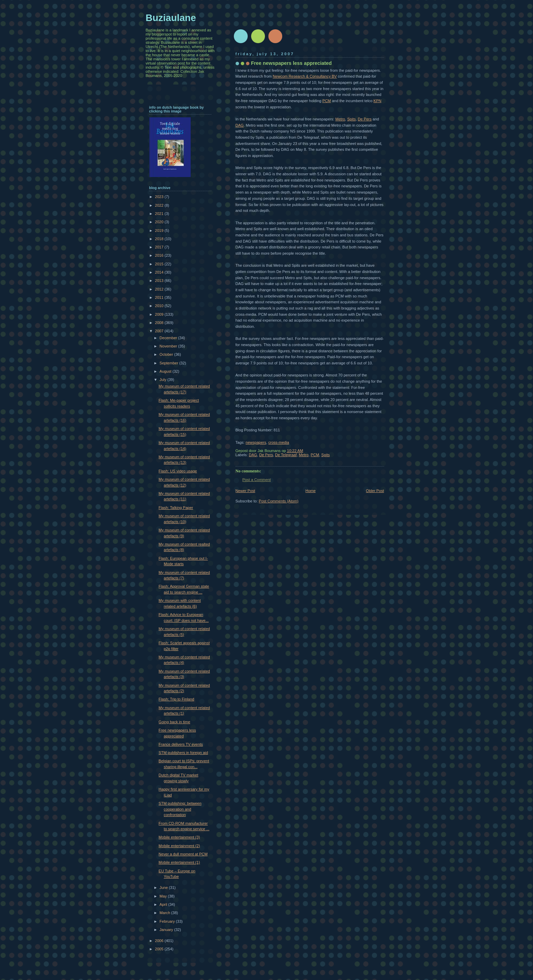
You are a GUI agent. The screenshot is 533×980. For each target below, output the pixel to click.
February (168, 921)
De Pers (365, 119)
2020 (160, 222)
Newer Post (245, 491)
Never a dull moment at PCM (183, 854)
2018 (160, 239)
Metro (340, 119)
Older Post (375, 491)
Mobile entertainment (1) (179, 862)
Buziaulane (171, 18)
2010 (160, 306)
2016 (160, 255)
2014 (160, 272)
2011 (160, 297)
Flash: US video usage (178, 471)
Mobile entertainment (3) (179, 837)
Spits (351, 119)
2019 (160, 231)
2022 (160, 205)
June (164, 888)
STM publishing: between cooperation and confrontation (180, 809)
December (169, 338)
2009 (160, 314)
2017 (160, 247)
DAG (240, 125)
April (164, 904)
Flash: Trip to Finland (176, 699)
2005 (160, 949)
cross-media (279, 442)
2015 (160, 264)
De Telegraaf (286, 455)
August (166, 371)
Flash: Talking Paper (176, 508)
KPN (377, 101)
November (169, 346)
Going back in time (174, 722)
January (167, 930)
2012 (160, 289)
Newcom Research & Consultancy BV (305, 76)
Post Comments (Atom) (279, 501)
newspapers (256, 442)
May (164, 896)
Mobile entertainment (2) (179, 846)
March (165, 913)
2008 (160, 323)
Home (310, 491)
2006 (160, 941)
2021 (160, 214)
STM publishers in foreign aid (183, 753)
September (169, 363)
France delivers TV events (181, 744)
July (164, 380)
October (167, 354)
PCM (327, 101)
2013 (160, 281)
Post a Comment (257, 480)
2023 (160, 197)
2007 (160, 331)
